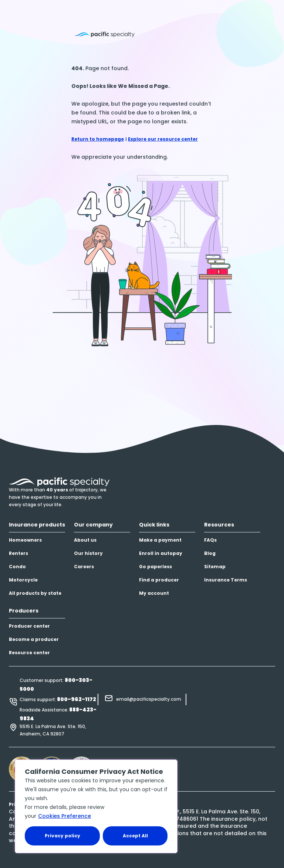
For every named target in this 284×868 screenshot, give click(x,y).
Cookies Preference (65, 816)
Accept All (135, 836)
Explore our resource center (163, 139)
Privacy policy (62, 836)
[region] (96, 806)
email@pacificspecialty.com (149, 699)
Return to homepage (98, 139)
